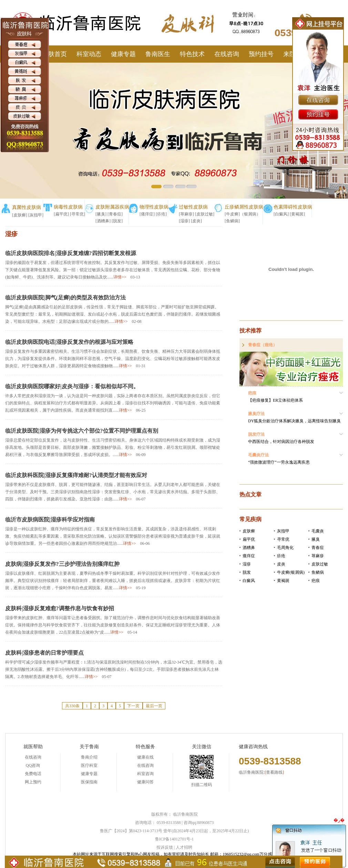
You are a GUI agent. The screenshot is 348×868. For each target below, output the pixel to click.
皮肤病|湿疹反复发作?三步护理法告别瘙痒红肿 (62, 564)
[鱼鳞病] (232, 221)
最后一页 (154, 706)
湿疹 (247, 564)
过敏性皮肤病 (193, 207)
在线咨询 (227, 54)
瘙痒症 (249, 556)
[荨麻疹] (186, 214)
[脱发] (117, 221)
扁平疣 (249, 539)
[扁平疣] (61, 214)
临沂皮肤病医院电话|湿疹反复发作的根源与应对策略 (69, 342)
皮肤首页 (54, 54)
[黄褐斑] (297, 214)
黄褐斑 (283, 581)
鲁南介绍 (89, 757)
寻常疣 (283, 539)
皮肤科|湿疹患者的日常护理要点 (44, 653)
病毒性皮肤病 (68, 207)
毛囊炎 (318, 531)
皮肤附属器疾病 (112, 207)
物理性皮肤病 (154, 207)
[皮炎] (196, 221)
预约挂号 (261, 54)
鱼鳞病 (318, 572)
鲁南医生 (158, 54)
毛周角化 (285, 548)
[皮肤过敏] (205, 214)
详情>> (120, 277)
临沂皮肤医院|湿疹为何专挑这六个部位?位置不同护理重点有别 (82, 431)
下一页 (133, 706)
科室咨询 (145, 774)
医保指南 (89, 782)
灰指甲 (283, 531)
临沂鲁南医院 (185, 814)
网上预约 (33, 782)
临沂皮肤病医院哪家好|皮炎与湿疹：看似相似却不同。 (72, 386)
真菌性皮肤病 (27, 207)
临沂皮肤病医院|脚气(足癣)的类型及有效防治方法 (65, 298)
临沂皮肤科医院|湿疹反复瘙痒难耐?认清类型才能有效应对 (76, 475)
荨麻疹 (318, 556)
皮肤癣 (249, 531)
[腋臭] (101, 214)
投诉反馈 (165, 847)
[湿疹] (184, 221)
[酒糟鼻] (103, 221)
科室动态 (89, 54)
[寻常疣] (78, 214)
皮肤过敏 (320, 564)
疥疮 (281, 556)
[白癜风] (281, 214)
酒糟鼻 (249, 548)
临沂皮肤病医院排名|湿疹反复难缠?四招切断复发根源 (71, 253)
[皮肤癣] (20, 215)
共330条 (72, 706)
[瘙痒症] (147, 214)
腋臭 (316, 539)
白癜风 (249, 581)
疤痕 (316, 581)
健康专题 (123, 54)
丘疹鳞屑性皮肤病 (244, 207)
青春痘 (318, 548)
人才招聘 (184, 847)
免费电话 (33, 774)
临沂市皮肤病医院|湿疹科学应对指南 (50, 520)
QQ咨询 (33, 765)
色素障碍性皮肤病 (293, 207)
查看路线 (274, 772)
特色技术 (192, 54)
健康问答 (145, 782)
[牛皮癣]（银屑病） (243, 214)
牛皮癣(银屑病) (291, 572)
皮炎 (281, 564)
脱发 (247, 572)
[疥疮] (161, 214)
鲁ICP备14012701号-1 (175, 839)
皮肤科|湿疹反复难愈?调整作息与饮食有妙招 (60, 608)
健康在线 (145, 757)
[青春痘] (115, 214)
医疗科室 (89, 765)
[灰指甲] (36, 215)
